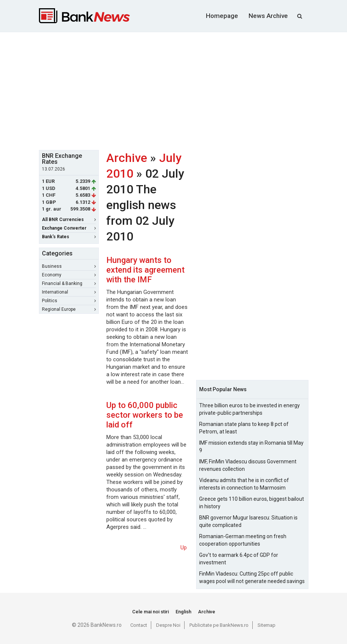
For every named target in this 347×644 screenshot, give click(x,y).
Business (69, 266)
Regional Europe (69, 309)
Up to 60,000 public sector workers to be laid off (145, 415)
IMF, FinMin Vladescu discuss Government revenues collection (248, 465)
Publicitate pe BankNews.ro (219, 625)
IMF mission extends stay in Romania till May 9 (251, 447)
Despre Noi (168, 625)
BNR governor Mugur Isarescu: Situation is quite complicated (248, 521)
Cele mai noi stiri (150, 612)
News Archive (268, 16)
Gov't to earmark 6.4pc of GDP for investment (239, 559)
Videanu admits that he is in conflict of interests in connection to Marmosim (244, 484)
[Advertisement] (193, 90)
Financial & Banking (69, 283)
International (69, 292)
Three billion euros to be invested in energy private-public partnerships (249, 409)
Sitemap (267, 625)
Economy (69, 275)
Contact (139, 625)
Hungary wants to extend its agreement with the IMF (145, 270)
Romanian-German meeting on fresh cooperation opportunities (243, 540)
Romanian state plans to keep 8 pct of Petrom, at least (244, 428)
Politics (69, 301)
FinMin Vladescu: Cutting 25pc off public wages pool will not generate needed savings (252, 577)
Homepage (222, 16)
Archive (127, 158)
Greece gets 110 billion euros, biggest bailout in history (252, 503)
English (183, 612)
